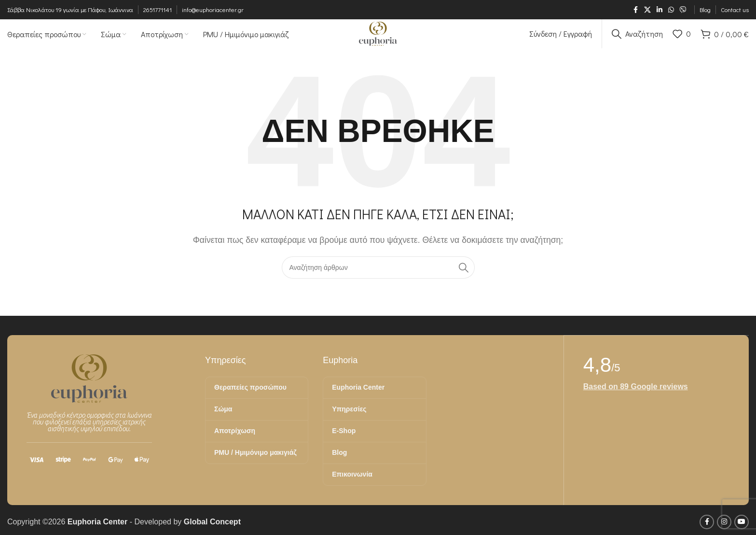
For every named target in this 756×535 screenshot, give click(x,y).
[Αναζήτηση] (637, 41)
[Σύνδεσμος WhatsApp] (671, 10)
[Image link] (89, 392)
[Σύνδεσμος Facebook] (635, 10)
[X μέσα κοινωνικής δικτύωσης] (647, 10)
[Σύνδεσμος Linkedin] (660, 10)
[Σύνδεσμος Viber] (683, 10)
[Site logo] (378, 40)
